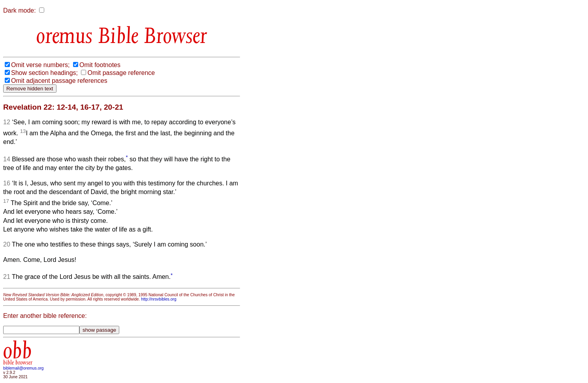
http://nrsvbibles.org (159, 299)
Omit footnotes (100, 65)
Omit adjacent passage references (59, 81)
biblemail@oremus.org (23, 368)
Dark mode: (20, 10)
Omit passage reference (121, 73)
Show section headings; (44, 73)
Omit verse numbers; (40, 65)
